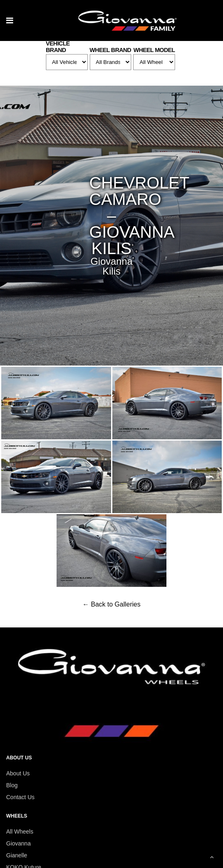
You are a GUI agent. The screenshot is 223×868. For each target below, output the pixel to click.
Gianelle (17, 855)
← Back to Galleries (111, 604)
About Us (18, 773)
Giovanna (18, 843)
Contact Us (20, 797)
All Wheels (20, 832)
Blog (12, 785)
